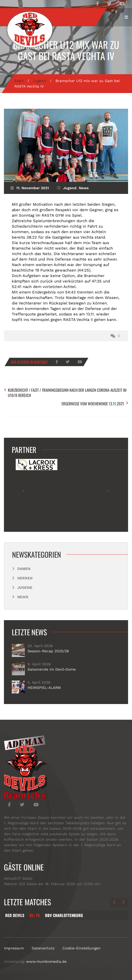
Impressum (14, 948)
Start (19, 81)
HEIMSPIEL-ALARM (44, 688)
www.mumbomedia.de (46, 961)
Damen (24, 569)
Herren (25, 578)
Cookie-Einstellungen (81, 948)
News (84, 188)
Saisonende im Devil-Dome (52, 669)
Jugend (40, 81)
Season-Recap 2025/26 (48, 651)
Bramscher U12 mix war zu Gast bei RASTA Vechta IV (66, 50)
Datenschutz (43, 948)
